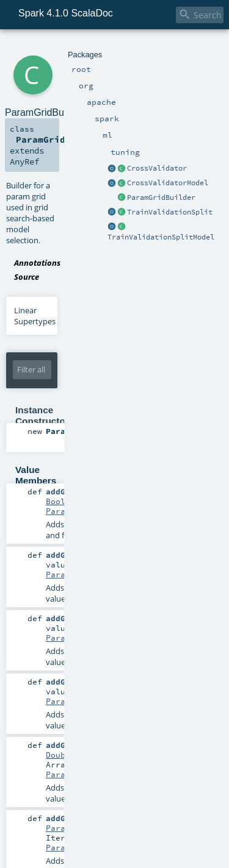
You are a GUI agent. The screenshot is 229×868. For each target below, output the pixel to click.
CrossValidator (157, 168)
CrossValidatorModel (168, 183)
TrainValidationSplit (170, 212)
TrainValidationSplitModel (161, 237)
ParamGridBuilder (161, 197)
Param (58, 828)
